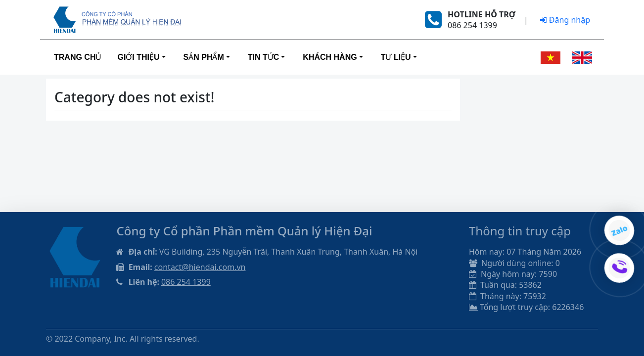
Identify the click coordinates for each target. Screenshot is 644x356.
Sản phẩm (204, 57)
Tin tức (264, 57)
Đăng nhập (565, 20)
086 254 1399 (186, 282)
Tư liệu (396, 57)
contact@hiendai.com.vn (200, 267)
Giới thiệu (138, 57)
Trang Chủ (78, 57)
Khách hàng (330, 57)
